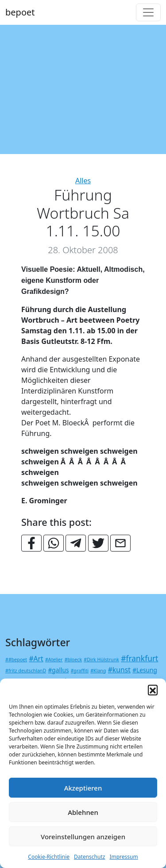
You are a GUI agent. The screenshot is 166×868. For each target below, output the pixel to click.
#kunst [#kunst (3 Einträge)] (119, 670)
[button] (153, 690)
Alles (83, 181)
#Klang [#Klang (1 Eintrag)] (98, 671)
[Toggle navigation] (148, 12)
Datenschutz (89, 857)
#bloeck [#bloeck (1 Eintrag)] (73, 660)
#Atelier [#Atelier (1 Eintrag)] (54, 660)
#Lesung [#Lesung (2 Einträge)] (145, 670)
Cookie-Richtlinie (49, 857)
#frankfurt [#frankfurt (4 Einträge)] (139, 658)
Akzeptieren (83, 788)
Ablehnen (83, 812)
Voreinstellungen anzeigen (83, 837)
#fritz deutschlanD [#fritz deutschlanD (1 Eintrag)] (26, 671)
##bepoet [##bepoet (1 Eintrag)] (16, 660)
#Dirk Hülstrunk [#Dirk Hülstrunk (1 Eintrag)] (101, 660)
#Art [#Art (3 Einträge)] (36, 659)
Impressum (124, 857)
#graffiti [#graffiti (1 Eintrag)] (80, 671)
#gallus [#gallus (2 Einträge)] (58, 670)
